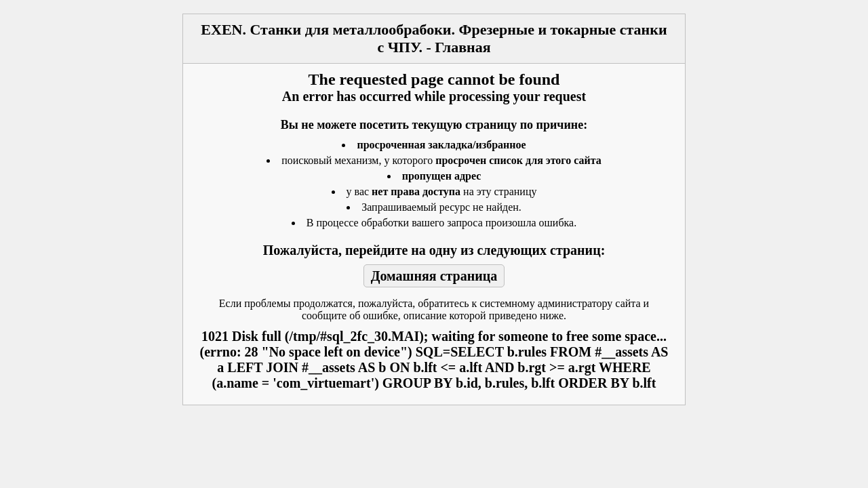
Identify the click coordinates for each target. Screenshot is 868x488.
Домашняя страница (434, 276)
